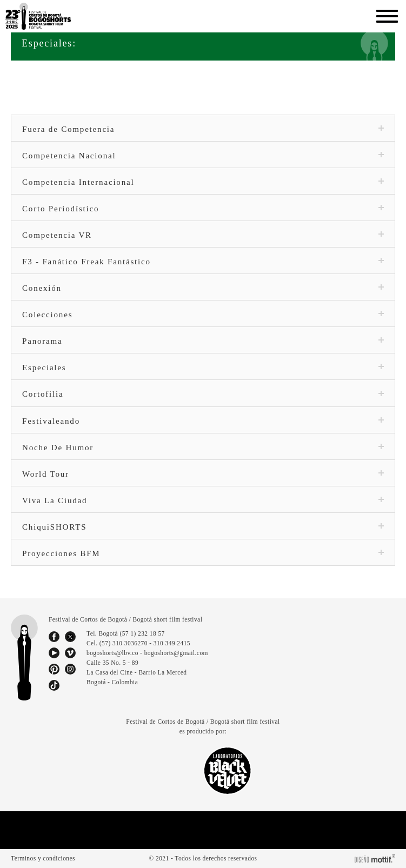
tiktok (54, 685)
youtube (54, 653)
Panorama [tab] (203, 341)
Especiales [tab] (203, 368)
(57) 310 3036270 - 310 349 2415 (148, 643)
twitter (70, 637)
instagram (70, 669)
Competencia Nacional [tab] (203, 156)
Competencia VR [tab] (203, 235)
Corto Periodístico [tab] (203, 209)
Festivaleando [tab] (203, 421)
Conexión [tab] (203, 288)
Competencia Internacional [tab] (203, 182)
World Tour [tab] (203, 474)
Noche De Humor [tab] (203, 448)
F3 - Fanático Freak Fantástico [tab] (203, 262)
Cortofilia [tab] (203, 394)
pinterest (54, 669)
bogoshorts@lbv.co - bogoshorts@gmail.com (148, 653)
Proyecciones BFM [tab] (203, 553)
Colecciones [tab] (203, 315)
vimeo (70, 653)
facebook (54, 637)
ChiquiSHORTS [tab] (203, 527)
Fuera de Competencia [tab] (203, 129)
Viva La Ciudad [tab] (203, 500)
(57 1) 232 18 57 (144, 633)
